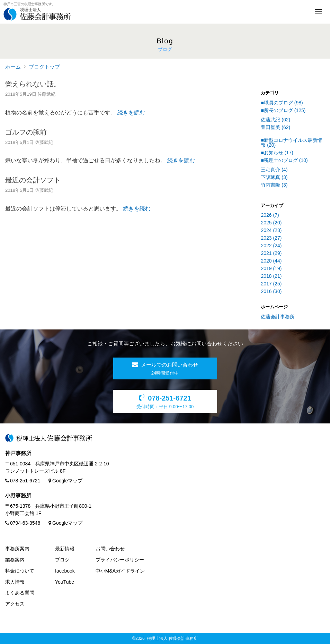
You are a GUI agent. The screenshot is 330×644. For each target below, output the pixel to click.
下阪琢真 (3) (274, 177)
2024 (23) (271, 230)
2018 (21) (271, 276)
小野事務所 (18, 495)
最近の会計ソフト (33, 180)
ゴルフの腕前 (26, 132)
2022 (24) (271, 246)
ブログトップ (44, 67)
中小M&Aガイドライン (120, 571)
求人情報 (15, 582)
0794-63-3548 (23, 523)
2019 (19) (271, 268)
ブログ (62, 560)
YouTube (65, 582)
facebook (65, 571)
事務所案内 (17, 549)
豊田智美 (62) (275, 127)
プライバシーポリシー (120, 560)
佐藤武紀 (46, 94)
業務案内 (15, 560)
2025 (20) (271, 223)
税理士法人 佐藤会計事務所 (172, 638)
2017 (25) (271, 284)
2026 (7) (270, 215)
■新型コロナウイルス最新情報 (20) (291, 143)
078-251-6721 (23, 481)
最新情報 (65, 549)
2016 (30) (271, 291)
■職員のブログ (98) (282, 103)
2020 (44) (271, 261)
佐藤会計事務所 (278, 317)
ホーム (13, 67)
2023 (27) (271, 238)
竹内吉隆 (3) (274, 185)
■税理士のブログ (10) (284, 160)
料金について (20, 571)
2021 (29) (271, 253)
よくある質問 (20, 593)
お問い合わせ (110, 549)
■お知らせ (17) (277, 153)
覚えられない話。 (33, 84)
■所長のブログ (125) (283, 110)
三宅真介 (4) (274, 170)
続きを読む (131, 113)
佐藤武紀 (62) (275, 120)
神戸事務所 (18, 453)
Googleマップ (65, 481)
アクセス (15, 604)
